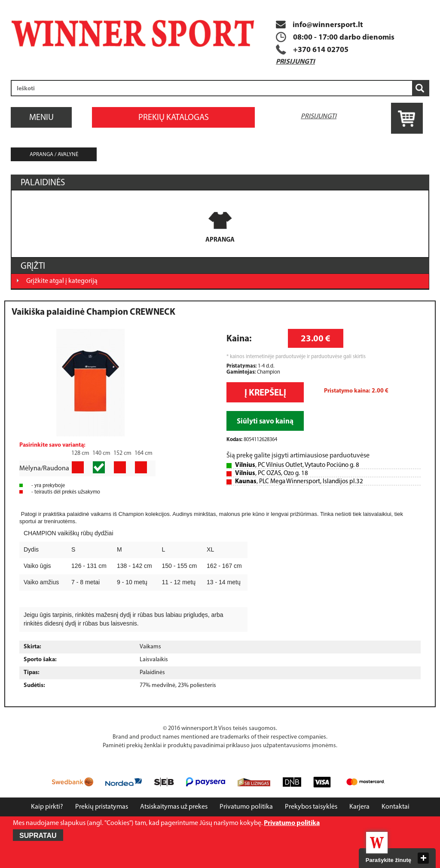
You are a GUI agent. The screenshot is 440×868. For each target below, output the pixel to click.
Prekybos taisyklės (311, 807)
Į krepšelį (265, 393)
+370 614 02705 (321, 50)
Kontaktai (396, 807)
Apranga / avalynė (54, 155)
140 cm (101, 453)
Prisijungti (295, 62)
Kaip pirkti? (47, 807)
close (423, 858)
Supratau (38, 836)
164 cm (144, 453)
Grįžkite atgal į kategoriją (62, 281)
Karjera (359, 807)
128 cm (80, 453)
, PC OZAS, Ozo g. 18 (272, 474)
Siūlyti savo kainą (265, 422)
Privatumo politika (246, 807)
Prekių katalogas (174, 118)
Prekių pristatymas (102, 807)
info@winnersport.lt (319, 25)
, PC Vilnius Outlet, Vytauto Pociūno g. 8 (297, 465)
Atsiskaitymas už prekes (174, 807)
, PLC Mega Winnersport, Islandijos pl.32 (299, 482)
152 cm (122, 453)
